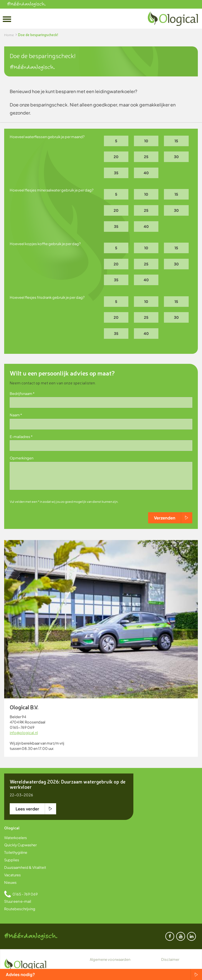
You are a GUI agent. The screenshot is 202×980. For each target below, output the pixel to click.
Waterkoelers (16, 838)
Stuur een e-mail (18, 901)
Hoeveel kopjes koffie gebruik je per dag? (45, 244)
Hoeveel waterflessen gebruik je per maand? (47, 137)
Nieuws (10, 882)
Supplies (12, 860)
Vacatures (13, 875)
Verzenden (165, 518)
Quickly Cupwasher (20, 845)
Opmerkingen (22, 458)
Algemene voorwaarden (110, 959)
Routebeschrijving (20, 909)
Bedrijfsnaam (21, 394)
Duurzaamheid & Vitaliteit (25, 867)
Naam (15, 415)
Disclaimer (170, 959)
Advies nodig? (20, 974)
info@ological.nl (24, 733)
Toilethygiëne (16, 852)
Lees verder (27, 809)
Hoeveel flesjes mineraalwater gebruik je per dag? (52, 190)
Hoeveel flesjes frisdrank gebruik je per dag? (47, 297)
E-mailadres (20, 437)
